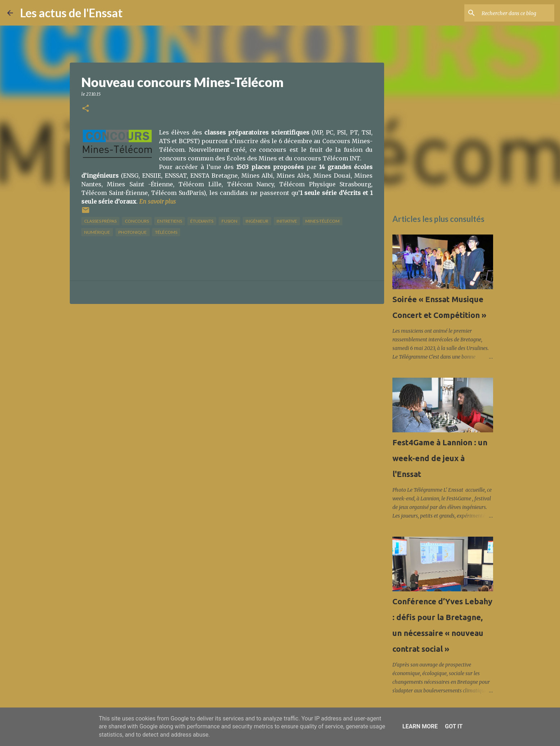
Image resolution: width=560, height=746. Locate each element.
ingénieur (257, 221)
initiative (287, 221)
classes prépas (100, 221)
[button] (86, 109)
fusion (229, 221)
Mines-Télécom (322, 221)
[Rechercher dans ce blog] (516, 13)
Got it (454, 726)
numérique (97, 232)
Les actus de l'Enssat (71, 13)
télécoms (166, 232)
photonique (133, 232)
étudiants (202, 221)
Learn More (420, 726)
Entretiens (170, 221)
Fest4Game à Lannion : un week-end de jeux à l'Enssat (440, 458)
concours (137, 221)
